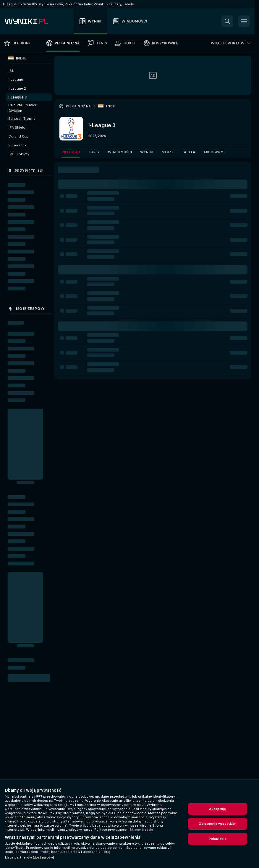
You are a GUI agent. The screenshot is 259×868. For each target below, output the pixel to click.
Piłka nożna (78, 106)
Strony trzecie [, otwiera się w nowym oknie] (141, 830)
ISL (11, 71)
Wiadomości (120, 152)
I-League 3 (17, 97)
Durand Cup (18, 136)
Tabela (188, 152)
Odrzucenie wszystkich (218, 824)
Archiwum (213, 152)
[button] (227, 21)
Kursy (94, 152)
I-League (16, 80)
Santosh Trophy (22, 119)
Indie (111, 106)
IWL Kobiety (19, 154)
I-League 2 (17, 88)
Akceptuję (217, 809)
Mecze (167, 152)
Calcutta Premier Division (22, 108)
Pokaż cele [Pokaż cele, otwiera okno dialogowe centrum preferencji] (217, 839)
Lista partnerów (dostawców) (29, 857)
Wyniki (147, 152)
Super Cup (17, 145)
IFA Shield (17, 127)
